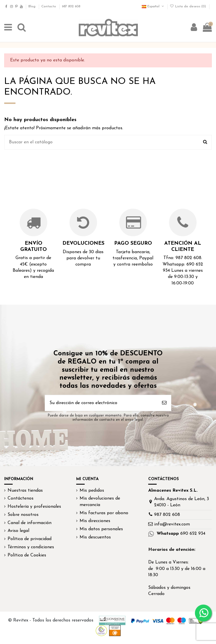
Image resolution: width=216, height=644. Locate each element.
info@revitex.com (172, 524)
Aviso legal (18, 531)
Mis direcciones (95, 521)
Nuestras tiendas (25, 491)
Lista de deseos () (188, 6)
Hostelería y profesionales (34, 507)
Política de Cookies (27, 555)
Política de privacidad (30, 539)
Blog (32, 6)
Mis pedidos (92, 491)
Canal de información (30, 523)
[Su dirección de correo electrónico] (101, 403)
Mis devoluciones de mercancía (100, 502)
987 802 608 (71, 6)
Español (153, 6)
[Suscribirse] (164, 403)
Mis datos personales (101, 529)
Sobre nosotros (23, 515)
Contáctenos (21, 498)
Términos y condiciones (31, 547)
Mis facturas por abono (104, 513)
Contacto (49, 6)
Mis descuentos (95, 537)
